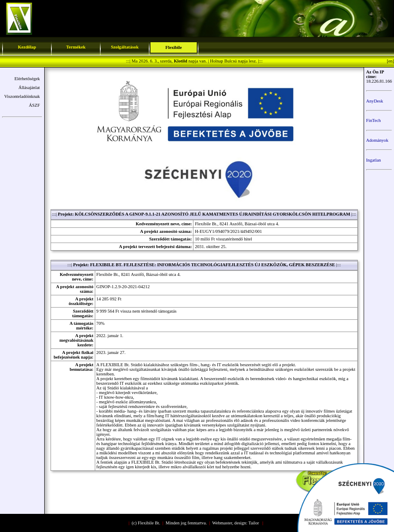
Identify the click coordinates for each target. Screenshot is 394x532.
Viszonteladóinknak (22, 96)
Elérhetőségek (27, 79)
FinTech (374, 120)
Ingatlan (374, 160)
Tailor (253, 523)
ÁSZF (35, 105)
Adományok (377, 140)
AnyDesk (375, 101)
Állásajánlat (29, 88)
